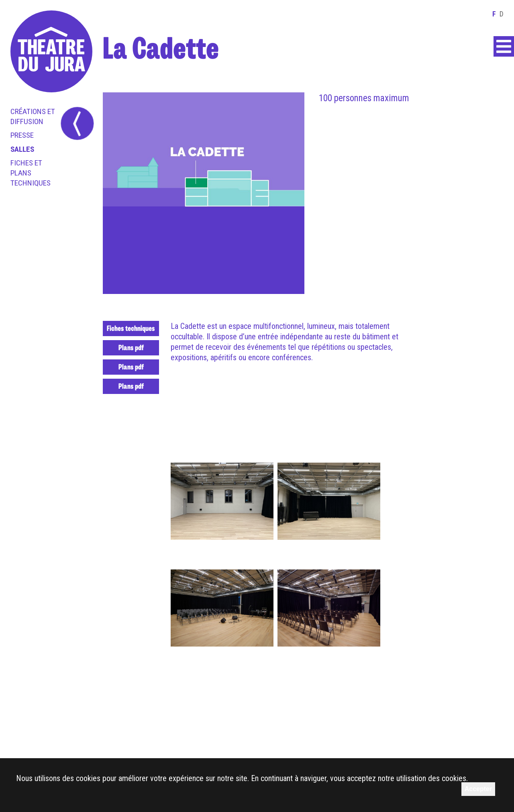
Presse (22, 135)
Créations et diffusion (33, 116)
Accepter (478, 789)
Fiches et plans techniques (31, 173)
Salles (22, 149)
